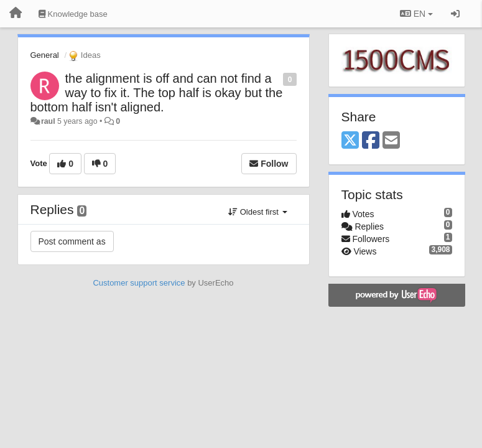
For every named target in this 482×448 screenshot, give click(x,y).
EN (416, 14)
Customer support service (139, 283)
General (45, 55)
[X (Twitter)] (350, 141)
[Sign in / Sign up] (455, 14)
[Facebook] (371, 141)
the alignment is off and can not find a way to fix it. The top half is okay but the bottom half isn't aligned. (157, 93)
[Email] (391, 141)
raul (48, 121)
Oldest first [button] (257, 212)
